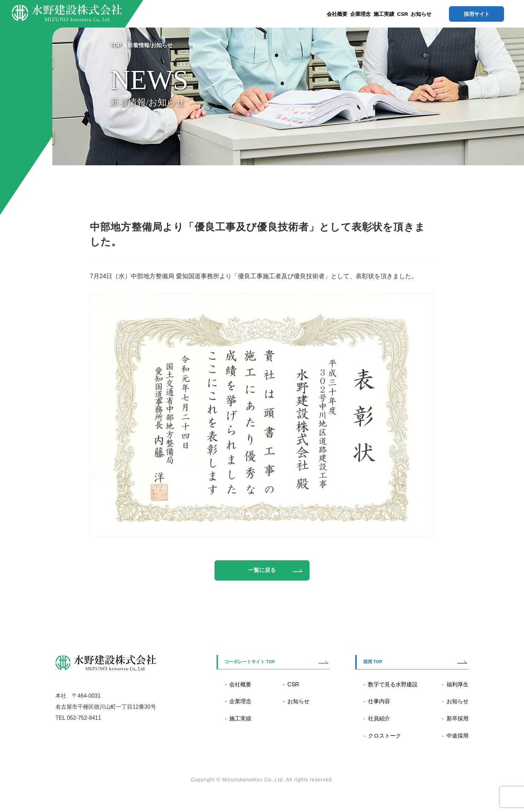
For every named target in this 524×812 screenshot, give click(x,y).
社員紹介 (379, 719)
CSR (402, 14)
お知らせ (421, 14)
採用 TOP (373, 663)
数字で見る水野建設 (393, 685)
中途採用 (458, 736)
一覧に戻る (262, 570)
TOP (116, 45)
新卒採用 (458, 719)
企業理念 (360, 14)
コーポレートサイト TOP (250, 663)
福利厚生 (458, 685)
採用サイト (477, 14)
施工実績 (384, 14)
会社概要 (337, 14)
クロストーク (385, 736)
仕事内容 (379, 702)
